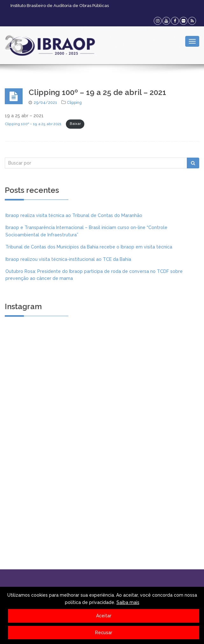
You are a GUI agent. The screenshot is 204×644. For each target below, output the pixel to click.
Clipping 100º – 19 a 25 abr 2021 (33, 124)
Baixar (75, 124)
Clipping (74, 103)
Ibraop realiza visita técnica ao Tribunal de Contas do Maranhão (74, 215)
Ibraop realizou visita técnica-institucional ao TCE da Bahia (68, 259)
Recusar (104, 633)
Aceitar (104, 616)
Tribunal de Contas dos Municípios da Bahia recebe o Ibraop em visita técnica (89, 247)
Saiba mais (128, 602)
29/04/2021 (45, 103)
